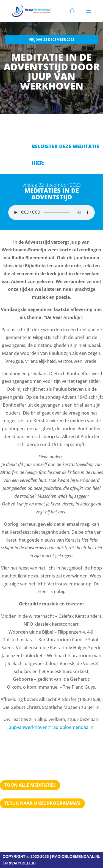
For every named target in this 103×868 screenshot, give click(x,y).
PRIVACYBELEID (20, 863)
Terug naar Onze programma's (42, 803)
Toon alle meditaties (30, 785)
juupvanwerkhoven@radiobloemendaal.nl (51, 727)
